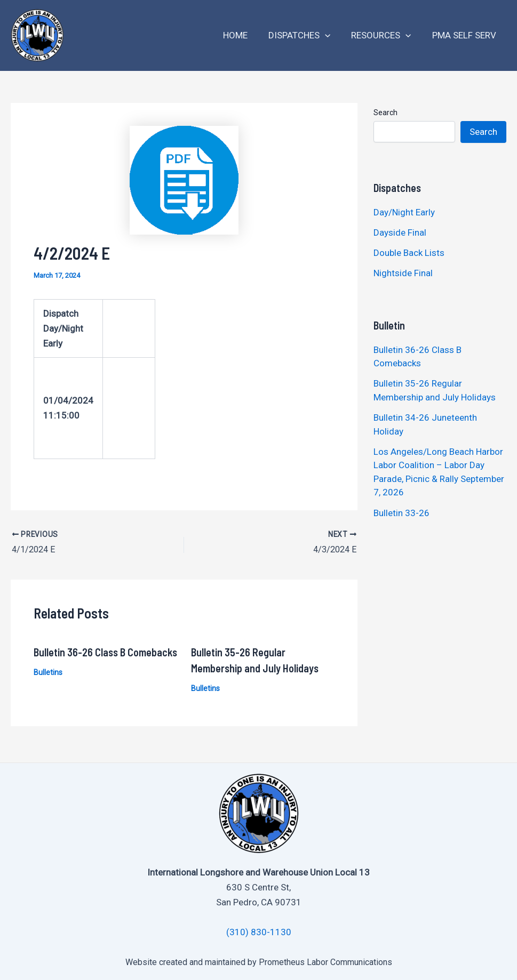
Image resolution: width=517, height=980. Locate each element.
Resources (385, 35)
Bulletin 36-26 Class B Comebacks (105, 652)
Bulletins (48, 672)
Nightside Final (403, 273)
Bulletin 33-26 (401, 513)
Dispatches (306, 35)
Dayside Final (400, 232)
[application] (332, 35)
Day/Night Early (404, 212)
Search (385, 113)
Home (245, 35)
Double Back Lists (410, 253)
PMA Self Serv (465, 35)
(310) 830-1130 (259, 932)
